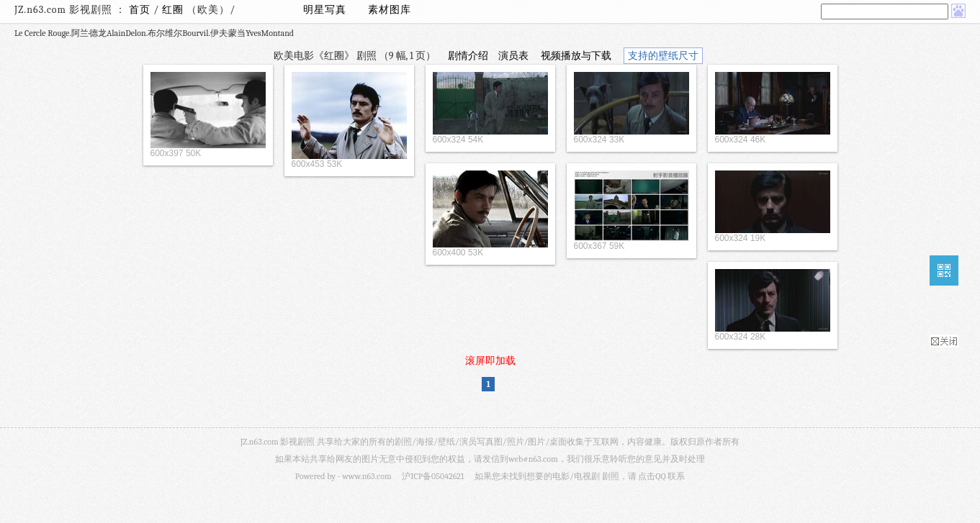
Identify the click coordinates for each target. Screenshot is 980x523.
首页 (140, 10)
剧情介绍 (468, 56)
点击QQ (652, 476)
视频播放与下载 (576, 56)
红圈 (174, 10)
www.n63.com (367, 476)
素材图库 (390, 10)
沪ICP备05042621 (433, 476)
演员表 (513, 56)
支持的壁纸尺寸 (663, 56)
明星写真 (325, 10)
